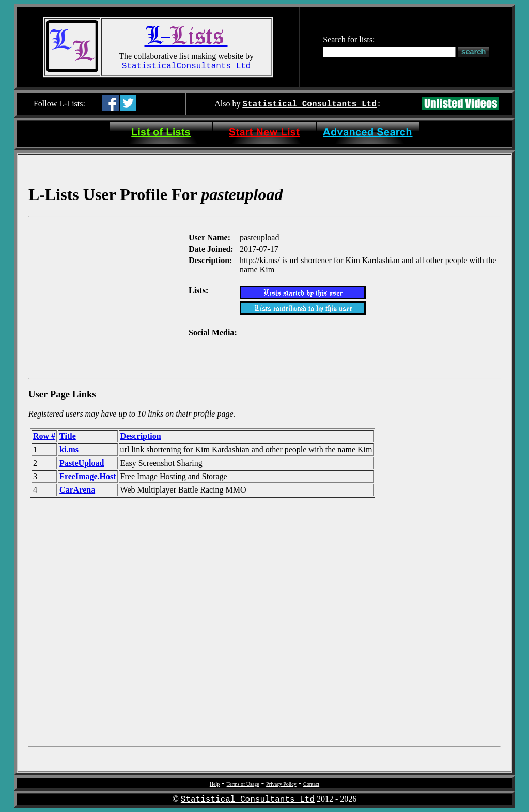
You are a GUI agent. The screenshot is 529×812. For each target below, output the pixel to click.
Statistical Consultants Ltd (310, 104)
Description (141, 436)
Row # (44, 436)
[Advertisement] (107, 296)
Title (68, 436)
